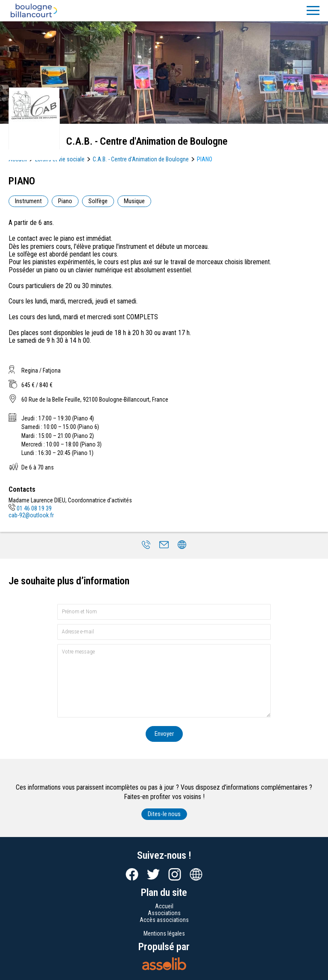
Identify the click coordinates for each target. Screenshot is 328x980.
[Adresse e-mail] (164, 632)
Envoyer (164, 734)
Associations (164, 913)
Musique (134, 201)
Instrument (28, 201)
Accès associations (164, 920)
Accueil (164, 906)
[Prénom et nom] (164, 612)
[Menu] (313, 11)
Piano (65, 201)
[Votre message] (164, 681)
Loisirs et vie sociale (60, 159)
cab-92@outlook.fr (31, 515)
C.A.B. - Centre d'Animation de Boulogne (141, 159)
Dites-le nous (164, 814)
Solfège (98, 201)
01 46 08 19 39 (30, 508)
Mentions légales (164, 933)
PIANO (205, 159)
